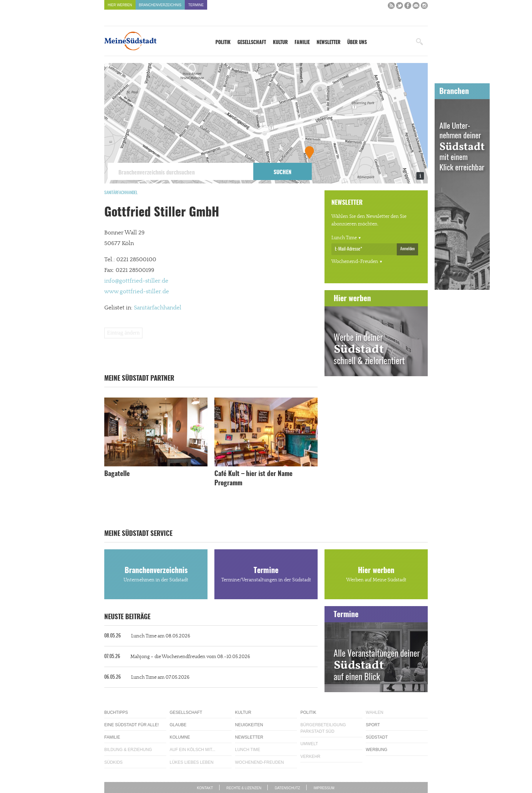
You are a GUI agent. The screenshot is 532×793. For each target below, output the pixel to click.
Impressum (324, 788)
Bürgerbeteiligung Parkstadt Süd (323, 728)
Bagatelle (117, 474)
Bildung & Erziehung (128, 750)
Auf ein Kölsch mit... (193, 750)
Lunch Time (344, 238)
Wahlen (375, 712)
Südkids (113, 762)
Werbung (377, 750)
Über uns (357, 43)
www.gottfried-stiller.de (137, 292)
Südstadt (377, 737)
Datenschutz (287, 788)
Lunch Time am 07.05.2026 (147, 677)
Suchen (283, 172)
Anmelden (407, 249)
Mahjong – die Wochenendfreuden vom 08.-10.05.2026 (177, 657)
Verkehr (310, 757)
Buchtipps (116, 712)
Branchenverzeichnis (160, 5)
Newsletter (328, 43)
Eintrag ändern (123, 333)
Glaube (178, 725)
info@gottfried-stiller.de (136, 281)
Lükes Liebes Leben (191, 762)
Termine (196, 5)
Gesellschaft (252, 43)
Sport (373, 725)
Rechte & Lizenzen (244, 788)
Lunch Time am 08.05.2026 (147, 636)
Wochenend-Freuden (355, 262)
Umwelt (309, 744)
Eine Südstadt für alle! (131, 725)
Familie (302, 43)
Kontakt (205, 788)
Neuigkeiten (249, 725)
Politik (223, 43)
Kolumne (180, 737)
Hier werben (120, 5)
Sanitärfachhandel (121, 193)
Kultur (280, 43)
